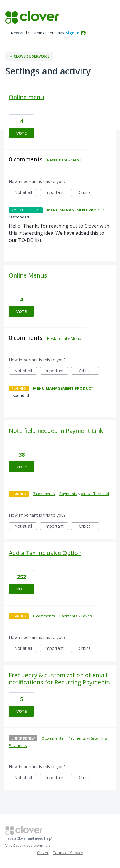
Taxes (86, 616)
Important (56, 193)
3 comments (44, 494)
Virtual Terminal (95, 494)
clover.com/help (37, 845)
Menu (76, 160)
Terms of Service (68, 853)
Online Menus (28, 275)
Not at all (26, 193)
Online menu (27, 97)
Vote (21, 133)
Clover (43, 853)
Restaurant (57, 160)
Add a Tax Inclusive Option (45, 553)
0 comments (26, 159)
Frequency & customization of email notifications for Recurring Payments (59, 679)
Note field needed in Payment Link (56, 431)
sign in (73, 33)
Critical (89, 193)
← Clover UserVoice (29, 56)
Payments (68, 494)
